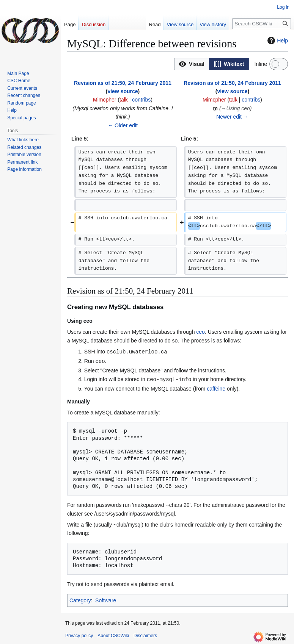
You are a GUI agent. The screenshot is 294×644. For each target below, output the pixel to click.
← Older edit (123, 125)
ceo (200, 332)
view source (123, 91)
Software (106, 599)
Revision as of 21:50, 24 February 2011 (123, 83)
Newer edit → (232, 117)
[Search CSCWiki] (262, 24)
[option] (192, 64)
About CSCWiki (113, 635)
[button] (192, 64)
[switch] (279, 64)
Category (80, 599)
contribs (141, 100)
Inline (261, 64)
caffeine (216, 388)
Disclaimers (145, 635)
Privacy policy (79, 635)
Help (277, 41)
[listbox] (212, 64)
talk (124, 100)
